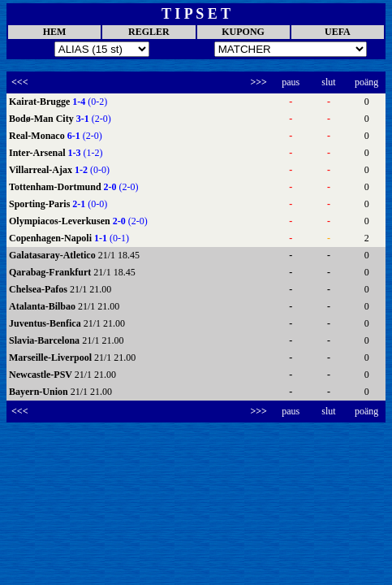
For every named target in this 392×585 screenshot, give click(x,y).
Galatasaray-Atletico (54, 255)
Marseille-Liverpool (52, 357)
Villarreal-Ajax (42, 170)
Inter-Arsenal (39, 153)
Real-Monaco (38, 136)
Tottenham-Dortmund (56, 187)
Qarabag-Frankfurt (51, 272)
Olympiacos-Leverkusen (61, 221)
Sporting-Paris (41, 204)
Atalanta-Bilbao (43, 306)
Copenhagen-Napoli (52, 238)
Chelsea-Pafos (39, 289)
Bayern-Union (40, 392)
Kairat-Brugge (41, 102)
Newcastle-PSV (42, 375)
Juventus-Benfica (46, 323)
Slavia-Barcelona (45, 340)
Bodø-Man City (43, 119)
